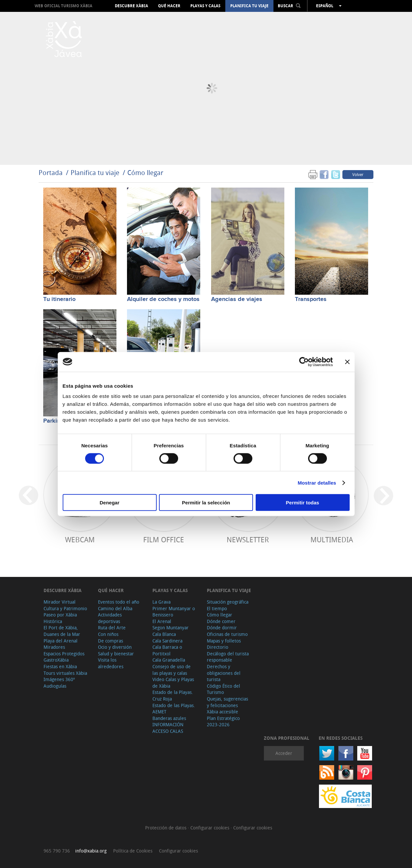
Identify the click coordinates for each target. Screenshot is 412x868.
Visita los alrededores (111, 663)
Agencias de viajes (237, 299)
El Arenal (162, 621)
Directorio (218, 647)
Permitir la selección (206, 503)
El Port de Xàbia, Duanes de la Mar (62, 631)
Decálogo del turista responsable (228, 657)
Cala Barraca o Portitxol (167, 650)
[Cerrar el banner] (347, 362)
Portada (51, 173)
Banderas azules (169, 718)
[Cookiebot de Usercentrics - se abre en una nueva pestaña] (304, 362)
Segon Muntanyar (171, 628)
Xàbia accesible (222, 712)
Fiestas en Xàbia (60, 666)
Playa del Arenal (61, 641)
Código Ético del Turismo (223, 689)
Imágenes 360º (59, 679)
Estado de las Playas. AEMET (174, 709)
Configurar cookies (210, 828)
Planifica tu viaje (249, 6)
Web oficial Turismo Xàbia (63, 6)
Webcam (80, 539)
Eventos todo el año (119, 602)
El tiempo (217, 608)
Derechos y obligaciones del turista (224, 673)
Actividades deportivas (110, 618)
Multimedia (332, 539)
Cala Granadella (169, 660)
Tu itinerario (59, 299)
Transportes (311, 299)
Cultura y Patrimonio (65, 608)
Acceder (284, 753)
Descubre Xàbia (131, 6)
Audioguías (55, 686)
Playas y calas (205, 6)
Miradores (54, 647)
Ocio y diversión (115, 647)
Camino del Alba (115, 608)
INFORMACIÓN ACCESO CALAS (168, 728)
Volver (358, 174)
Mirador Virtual (60, 602)
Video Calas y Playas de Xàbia (173, 683)
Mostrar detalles (317, 482)
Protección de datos (166, 828)
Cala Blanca (164, 634)
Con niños (108, 634)
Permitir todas (303, 503)
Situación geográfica (228, 602)
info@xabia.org (91, 851)
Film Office (164, 539)
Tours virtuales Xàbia (65, 673)
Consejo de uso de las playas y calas (172, 670)
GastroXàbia (56, 660)
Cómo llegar (145, 173)
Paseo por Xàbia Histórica (60, 618)
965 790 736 (57, 851)
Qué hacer (169, 6)
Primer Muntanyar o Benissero (174, 612)
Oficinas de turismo (227, 634)
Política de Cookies (133, 851)
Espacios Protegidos (64, 654)
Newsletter (248, 539)
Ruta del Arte (112, 628)
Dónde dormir (222, 628)
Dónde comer (221, 621)
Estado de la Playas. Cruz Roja (173, 695)
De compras (111, 641)
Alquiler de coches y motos (163, 299)
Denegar (110, 503)
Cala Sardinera (167, 641)
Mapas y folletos (224, 641)
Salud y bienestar (116, 654)
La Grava (161, 602)
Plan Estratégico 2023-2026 (223, 721)
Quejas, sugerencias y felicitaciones (227, 702)
